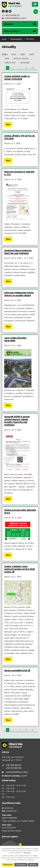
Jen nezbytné (21, 865)
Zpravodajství (16, 39)
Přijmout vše (8, 865)
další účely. (27, 853)
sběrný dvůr (10, 62)
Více (8, 124)
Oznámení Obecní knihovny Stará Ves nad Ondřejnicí (18, 252)
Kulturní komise (21, 58)
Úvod (4, 39)
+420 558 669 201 (12, 15)
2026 (7, 58)
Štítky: (5, 54)
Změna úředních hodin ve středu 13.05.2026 (17, 78)
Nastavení (33, 865)
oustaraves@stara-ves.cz (15, 18)
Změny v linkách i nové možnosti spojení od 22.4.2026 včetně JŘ (19, 569)
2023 (14, 54)
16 (26, 68)
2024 (23, 54)
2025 (32, 54)
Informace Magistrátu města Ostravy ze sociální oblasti (19, 294)
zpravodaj (25, 62)
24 (32, 68)
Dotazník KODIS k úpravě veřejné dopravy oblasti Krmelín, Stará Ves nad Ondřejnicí (17, 421)
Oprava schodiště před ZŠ (17, 670)
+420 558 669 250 (14, 768)
